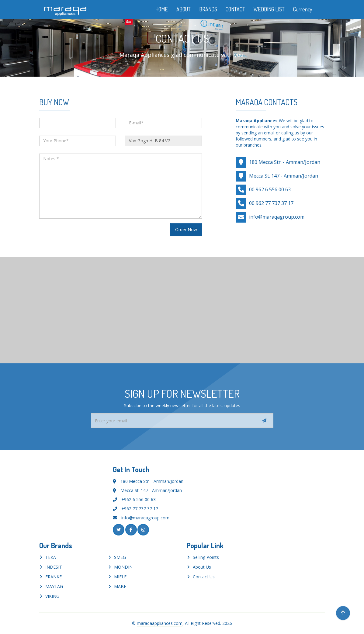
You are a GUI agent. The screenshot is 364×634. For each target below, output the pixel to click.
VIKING (52, 596)
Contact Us (204, 577)
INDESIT (54, 567)
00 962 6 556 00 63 (270, 189)
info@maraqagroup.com (277, 217)
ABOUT (184, 9)
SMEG (120, 557)
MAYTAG (54, 586)
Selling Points (206, 557)
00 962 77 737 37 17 (271, 203)
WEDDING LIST (269, 9)
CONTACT (235, 9)
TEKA (51, 557)
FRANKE (54, 577)
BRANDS (208, 9)
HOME (162, 9)
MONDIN (123, 567)
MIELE (120, 577)
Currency (307, 9)
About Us (202, 567)
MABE (120, 586)
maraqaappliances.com (160, 623)
